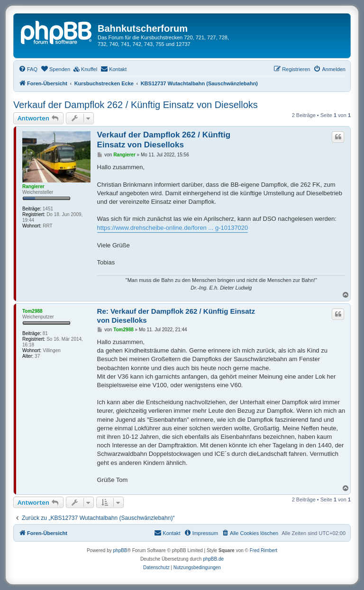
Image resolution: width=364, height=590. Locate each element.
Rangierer (33, 186)
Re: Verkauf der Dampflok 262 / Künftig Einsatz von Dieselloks (176, 316)
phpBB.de (213, 559)
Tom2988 (32, 311)
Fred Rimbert (264, 550)
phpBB (120, 550)
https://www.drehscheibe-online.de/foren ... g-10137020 (173, 228)
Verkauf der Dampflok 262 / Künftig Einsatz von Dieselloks (136, 105)
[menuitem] (28, 69)
